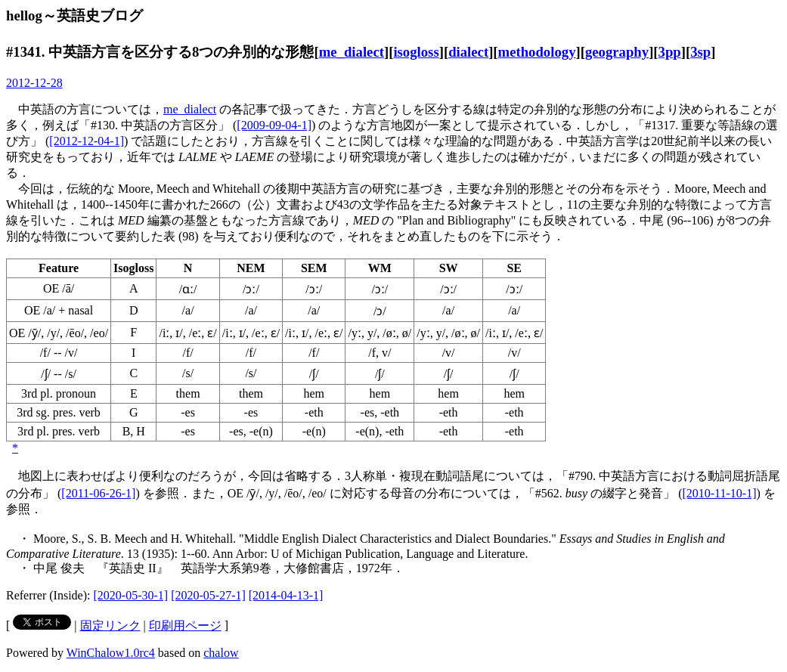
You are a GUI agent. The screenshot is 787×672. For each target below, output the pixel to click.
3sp (700, 52)
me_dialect (352, 52)
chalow (221, 653)
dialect (468, 52)
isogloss (416, 52)
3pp (670, 52)
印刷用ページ (185, 626)
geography (617, 52)
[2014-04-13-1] (286, 595)
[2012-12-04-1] (87, 141)
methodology (537, 52)
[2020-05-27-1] (208, 595)
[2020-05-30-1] (131, 595)
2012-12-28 (34, 83)
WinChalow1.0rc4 (111, 653)
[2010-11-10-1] (719, 493)
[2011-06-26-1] (98, 493)
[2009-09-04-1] (274, 125)
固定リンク (110, 626)
